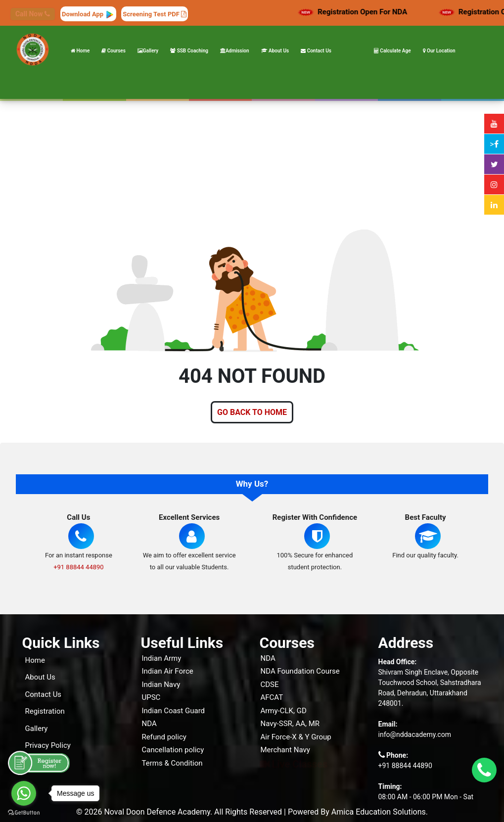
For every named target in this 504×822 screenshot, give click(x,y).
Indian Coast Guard (174, 711)
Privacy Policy (48, 745)
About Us (275, 51)
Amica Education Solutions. (380, 812)
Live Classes (294, 764)
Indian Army (162, 658)
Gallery (148, 51)
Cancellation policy (173, 750)
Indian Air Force (168, 671)
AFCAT (272, 697)
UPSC (151, 697)
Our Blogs (41, 763)
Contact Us (316, 51)
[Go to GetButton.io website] (24, 812)
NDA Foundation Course (300, 671)
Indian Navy (161, 685)
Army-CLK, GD (284, 711)
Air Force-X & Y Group (296, 737)
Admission (235, 51)
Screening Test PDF (155, 14)
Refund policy (164, 737)
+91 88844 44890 (79, 567)
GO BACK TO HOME (252, 412)
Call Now (33, 14)
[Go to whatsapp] (24, 793)
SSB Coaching (189, 51)
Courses (114, 51)
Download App (88, 14)
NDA (149, 724)
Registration (45, 711)
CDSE (270, 685)
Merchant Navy (285, 750)
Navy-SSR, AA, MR (290, 724)
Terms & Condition (172, 763)
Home (80, 51)
